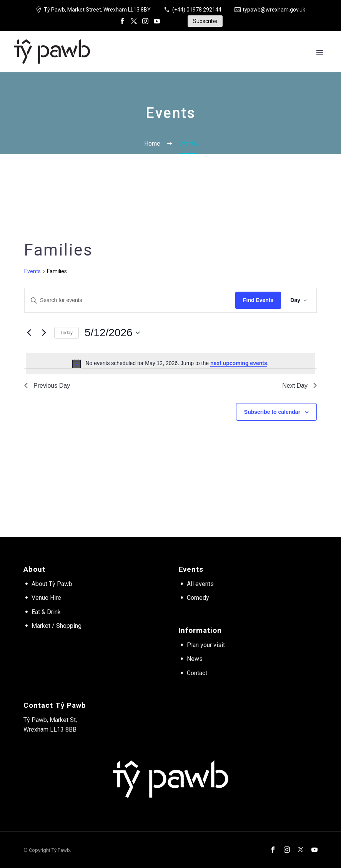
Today (67, 333)
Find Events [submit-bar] (258, 300)
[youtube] (314, 850)
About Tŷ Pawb (52, 584)
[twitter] (301, 850)
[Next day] (44, 333)
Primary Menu (320, 52)
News (195, 659)
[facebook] (273, 850)
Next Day (299, 386)
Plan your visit (206, 645)
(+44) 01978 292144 (197, 10)
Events (32, 271)
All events (200, 584)
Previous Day (47, 386)
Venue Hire (46, 598)
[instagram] (287, 850)
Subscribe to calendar (272, 412)
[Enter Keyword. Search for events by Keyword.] (130, 300)
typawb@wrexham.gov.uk (274, 10)
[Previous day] (29, 333)
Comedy (198, 598)
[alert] (170, 363)
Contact (197, 673)
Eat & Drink (46, 612)
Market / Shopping (57, 626)
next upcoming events (239, 363)
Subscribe (205, 21)
